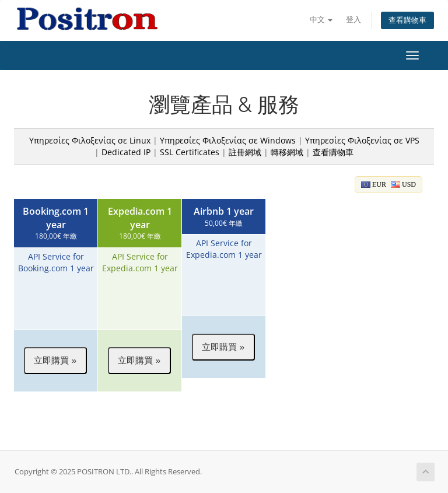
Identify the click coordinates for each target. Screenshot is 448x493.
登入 (353, 20)
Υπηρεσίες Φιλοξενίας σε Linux (90, 140)
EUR (374, 184)
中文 (321, 20)
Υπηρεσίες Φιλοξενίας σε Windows (228, 140)
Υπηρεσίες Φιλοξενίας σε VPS (362, 140)
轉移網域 (287, 152)
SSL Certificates (190, 152)
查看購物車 (407, 20)
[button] (55, 361)
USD (403, 184)
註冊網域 (245, 152)
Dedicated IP (126, 152)
